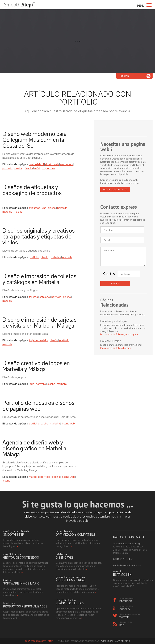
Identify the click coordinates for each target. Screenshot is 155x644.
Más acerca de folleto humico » (117, 348)
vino (44, 208)
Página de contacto (115, 189)
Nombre (108, 230)
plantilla (28, 168)
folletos (33, 297)
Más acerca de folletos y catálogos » (119, 334)
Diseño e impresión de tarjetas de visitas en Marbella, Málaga (39, 323)
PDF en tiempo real (71, 580)
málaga (18, 212)
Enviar (115, 284)
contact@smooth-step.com (128, 565)
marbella (7, 212)
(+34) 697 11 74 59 (123, 559)
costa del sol (36, 164)
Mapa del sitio (122, 641)
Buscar (124, 76)
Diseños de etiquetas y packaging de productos (32, 190)
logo (32, 384)
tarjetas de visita (39, 340)
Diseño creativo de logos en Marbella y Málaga (36, 366)
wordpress (67, 164)
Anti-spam (127, 274)
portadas (55, 257)
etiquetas (35, 208)
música (18, 168)
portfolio (7, 168)
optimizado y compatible (76, 535)
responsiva (48, 168)
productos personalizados (25, 606)
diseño (52, 208)
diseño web (52, 164)
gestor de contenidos (21, 558)
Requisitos (109, 251)
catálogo (45, 297)
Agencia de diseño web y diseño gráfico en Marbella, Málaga (35, 448)
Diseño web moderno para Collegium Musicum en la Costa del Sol (35, 140)
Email (107, 240)
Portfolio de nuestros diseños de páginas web (38, 406)
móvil (37, 168)
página (45, 424)
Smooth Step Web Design (127, 543)
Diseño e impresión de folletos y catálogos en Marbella (39, 279)
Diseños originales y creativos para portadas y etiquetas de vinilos (39, 236)
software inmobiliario (21, 583)
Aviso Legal (107, 641)
